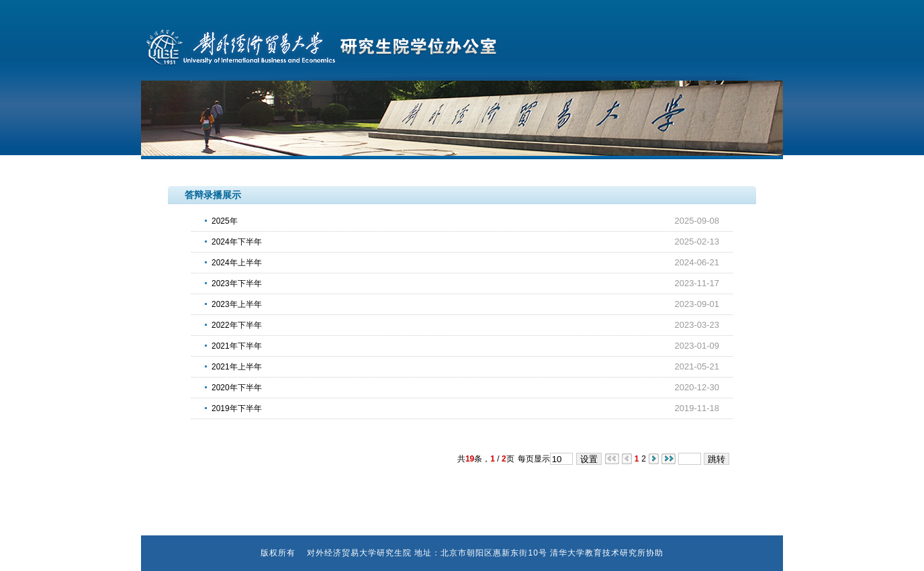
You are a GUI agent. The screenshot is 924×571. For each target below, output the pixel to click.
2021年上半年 (237, 367)
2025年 (225, 221)
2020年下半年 (237, 388)
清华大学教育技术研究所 (598, 553)
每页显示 (534, 459)
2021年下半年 (237, 346)
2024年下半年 (237, 242)
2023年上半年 (237, 304)
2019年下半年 (237, 408)
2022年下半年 (237, 325)
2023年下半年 (237, 283)
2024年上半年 (237, 263)
